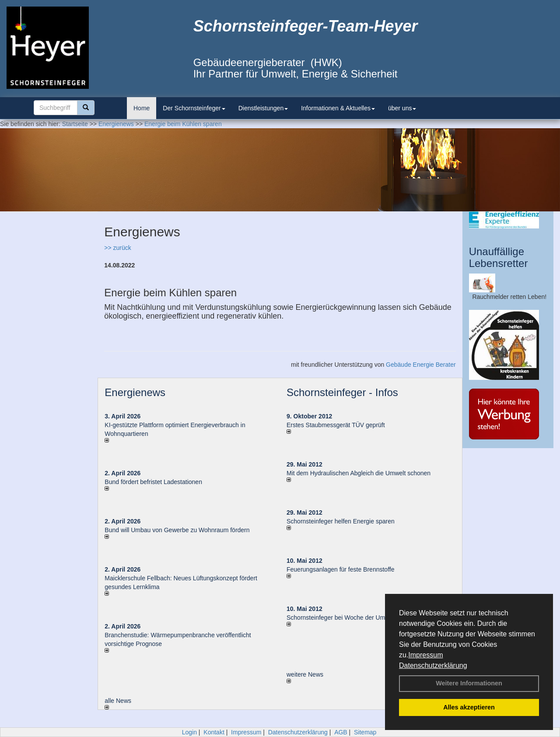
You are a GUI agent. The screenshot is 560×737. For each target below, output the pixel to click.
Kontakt (214, 732)
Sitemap (365, 732)
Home (142, 108)
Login (189, 732)
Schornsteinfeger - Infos (342, 392)
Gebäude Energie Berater (421, 365)
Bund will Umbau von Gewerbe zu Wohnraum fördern (177, 530)
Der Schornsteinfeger (194, 108)
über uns (402, 108)
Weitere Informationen (469, 683)
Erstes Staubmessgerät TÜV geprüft (336, 425)
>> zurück (117, 248)
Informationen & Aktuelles (338, 108)
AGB (341, 732)
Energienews (135, 392)
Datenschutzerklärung (433, 665)
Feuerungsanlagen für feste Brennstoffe (340, 569)
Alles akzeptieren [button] (469, 707)
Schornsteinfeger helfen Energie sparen (341, 521)
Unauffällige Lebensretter (499, 257)
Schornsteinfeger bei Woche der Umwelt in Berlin (353, 618)
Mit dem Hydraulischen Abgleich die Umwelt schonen (359, 473)
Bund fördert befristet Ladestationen (153, 482)
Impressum (425, 655)
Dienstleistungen (263, 108)
